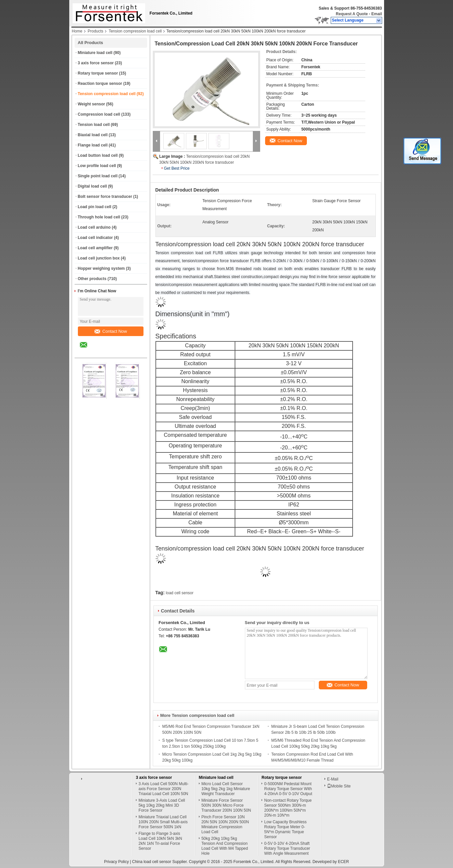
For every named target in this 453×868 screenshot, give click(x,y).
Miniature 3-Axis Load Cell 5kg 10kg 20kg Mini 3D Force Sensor (162, 805)
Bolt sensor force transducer (105, 197)
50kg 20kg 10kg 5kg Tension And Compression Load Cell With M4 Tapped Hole (225, 846)
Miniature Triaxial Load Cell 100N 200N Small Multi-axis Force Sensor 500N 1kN (163, 822)
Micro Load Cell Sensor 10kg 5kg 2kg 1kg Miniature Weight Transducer (226, 789)
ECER (343, 862)
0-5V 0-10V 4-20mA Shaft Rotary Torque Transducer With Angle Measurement (287, 848)
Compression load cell (99, 114)
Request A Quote (352, 14)
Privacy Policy (116, 862)
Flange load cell (93, 145)
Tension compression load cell (135, 31)
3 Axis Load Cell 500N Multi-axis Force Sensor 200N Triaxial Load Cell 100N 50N (164, 789)
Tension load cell (94, 125)
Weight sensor (91, 104)
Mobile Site (339, 786)
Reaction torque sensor (100, 84)
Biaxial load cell (93, 135)
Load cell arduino (94, 227)
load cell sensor (179, 593)
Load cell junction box (99, 258)
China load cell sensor (151, 862)
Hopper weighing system (101, 268)
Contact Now (111, 331)
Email (376, 14)
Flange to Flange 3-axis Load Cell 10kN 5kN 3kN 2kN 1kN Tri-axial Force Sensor (160, 841)
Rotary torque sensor (98, 73)
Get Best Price (177, 168)
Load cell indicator (95, 238)
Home (77, 31)
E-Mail (333, 779)
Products (96, 31)
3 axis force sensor (96, 63)
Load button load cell (98, 155)
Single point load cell (98, 176)
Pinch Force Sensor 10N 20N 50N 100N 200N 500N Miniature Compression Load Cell (225, 824)
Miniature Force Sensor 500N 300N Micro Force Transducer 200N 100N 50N (226, 805)
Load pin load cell (95, 207)
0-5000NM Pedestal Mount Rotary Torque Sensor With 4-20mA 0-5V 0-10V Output (288, 789)
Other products (92, 279)
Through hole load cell (99, 217)
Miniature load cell (95, 53)
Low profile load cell (97, 166)
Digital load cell (92, 186)
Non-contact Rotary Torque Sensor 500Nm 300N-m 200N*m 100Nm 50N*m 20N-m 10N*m (288, 808)
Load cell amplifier (95, 248)
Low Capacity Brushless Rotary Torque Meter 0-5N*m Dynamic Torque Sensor (285, 829)
